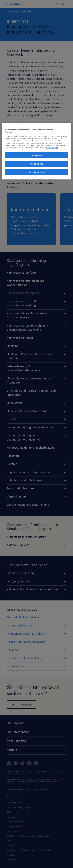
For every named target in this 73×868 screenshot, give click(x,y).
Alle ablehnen (37, 164)
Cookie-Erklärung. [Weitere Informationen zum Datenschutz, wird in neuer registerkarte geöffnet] (52, 148)
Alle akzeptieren (36, 172)
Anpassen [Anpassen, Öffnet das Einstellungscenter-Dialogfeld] (37, 155)
